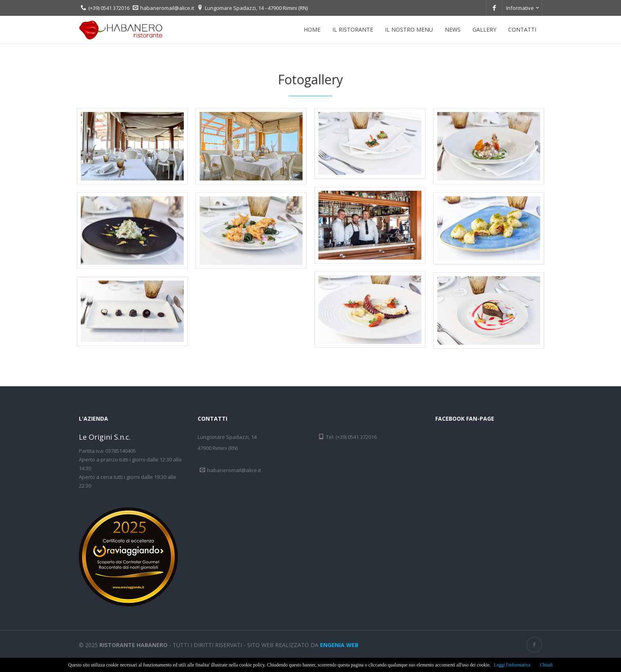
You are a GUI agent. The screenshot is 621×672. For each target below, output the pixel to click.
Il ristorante (353, 29)
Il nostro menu (409, 29)
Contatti (522, 29)
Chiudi (546, 665)
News (453, 29)
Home (312, 29)
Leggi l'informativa (512, 665)
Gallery (484, 29)
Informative (520, 8)
